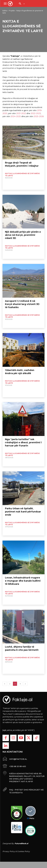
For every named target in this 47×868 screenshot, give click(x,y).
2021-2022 (21, 113)
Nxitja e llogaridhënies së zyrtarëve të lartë (22, 175)
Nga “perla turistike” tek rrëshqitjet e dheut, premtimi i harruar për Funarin (23, 442)
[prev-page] (5, 684)
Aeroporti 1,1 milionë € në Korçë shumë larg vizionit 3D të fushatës (22, 304)
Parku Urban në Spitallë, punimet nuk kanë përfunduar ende (23, 512)
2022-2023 (36, 113)
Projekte (12, 11)
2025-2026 (39, 116)
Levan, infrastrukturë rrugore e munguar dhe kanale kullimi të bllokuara (23, 581)
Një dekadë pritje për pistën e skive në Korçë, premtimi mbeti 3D (23, 235)
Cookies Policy (23, 851)
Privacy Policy (9, 851)
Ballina (5, 11)
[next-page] (25, 684)
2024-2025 (16, 116)
